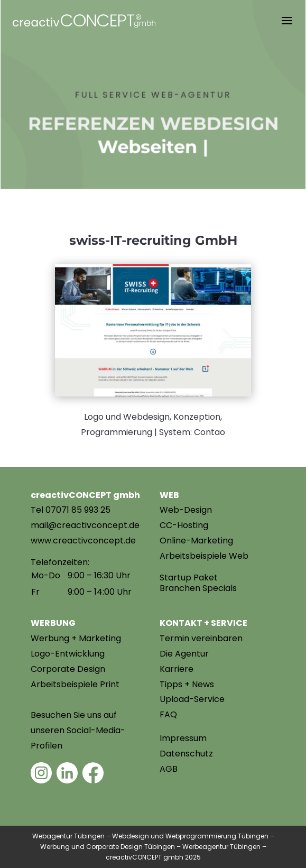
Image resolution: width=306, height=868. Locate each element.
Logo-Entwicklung (68, 654)
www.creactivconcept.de (83, 541)
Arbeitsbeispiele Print (75, 684)
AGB (169, 769)
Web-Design (186, 510)
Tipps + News (187, 684)
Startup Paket (189, 578)
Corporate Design (68, 669)
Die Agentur (184, 654)
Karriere (177, 669)
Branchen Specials (198, 588)
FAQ (168, 714)
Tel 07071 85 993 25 (71, 510)
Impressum (183, 738)
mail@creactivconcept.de (85, 525)
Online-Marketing (196, 541)
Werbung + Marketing (76, 638)
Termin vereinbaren (201, 638)
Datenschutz (186, 754)
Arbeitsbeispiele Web (204, 556)
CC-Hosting (184, 525)
